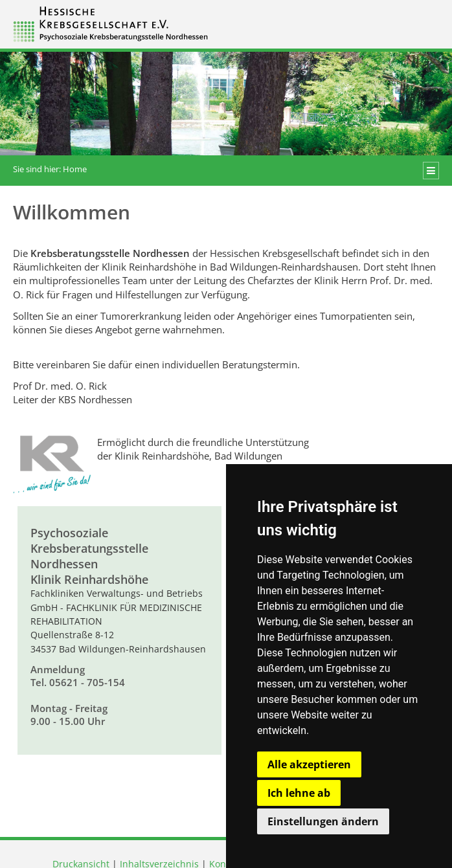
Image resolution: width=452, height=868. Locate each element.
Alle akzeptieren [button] (309, 764)
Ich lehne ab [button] (299, 793)
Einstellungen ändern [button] (323, 821)
